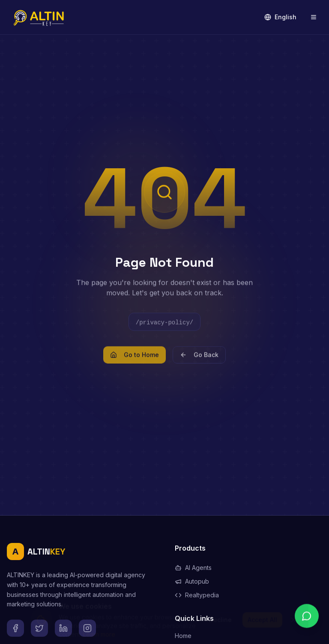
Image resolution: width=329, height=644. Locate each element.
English (280, 17)
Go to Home (135, 359)
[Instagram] (87, 628)
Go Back (199, 359)
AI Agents (193, 568)
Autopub (192, 581)
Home (183, 636)
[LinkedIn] (63, 628)
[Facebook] (15, 628)
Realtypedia (197, 595)
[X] (39, 628)
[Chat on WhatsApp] (307, 622)
